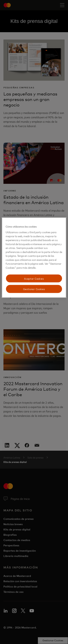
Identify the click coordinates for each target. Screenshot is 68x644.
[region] (34, 258)
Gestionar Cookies (34, 289)
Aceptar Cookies (34, 278)
